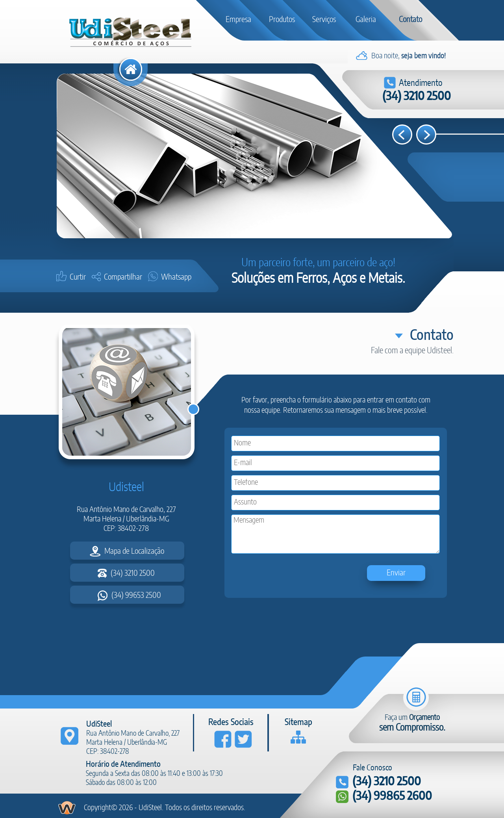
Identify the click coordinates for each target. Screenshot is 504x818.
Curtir (73, 277)
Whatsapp (171, 277)
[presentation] (291, 575)
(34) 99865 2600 (384, 797)
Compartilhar (119, 277)
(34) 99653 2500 (129, 596)
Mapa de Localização (127, 551)
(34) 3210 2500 (417, 96)
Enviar (396, 573)
